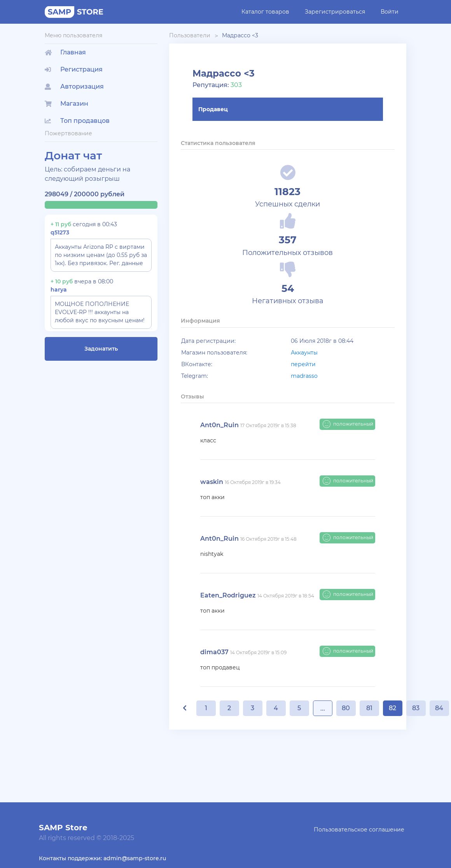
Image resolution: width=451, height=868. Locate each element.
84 (439, 708)
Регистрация (74, 69)
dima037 (214, 652)
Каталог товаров (265, 12)
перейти (303, 364)
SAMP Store (63, 828)
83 (416, 708)
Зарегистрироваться (335, 12)
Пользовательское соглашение (359, 830)
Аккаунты (304, 353)
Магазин (66, 104)
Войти (390, 12)
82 (392, 708)
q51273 (60, 232)
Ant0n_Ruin (219, 425)
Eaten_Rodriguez (228, 595)
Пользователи (190, 35)
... (323, 708)
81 (369, 708)
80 (346, 708)
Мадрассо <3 (240, 35)
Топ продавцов (77, 121)
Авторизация (74, 86)
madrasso (304, 376)
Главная (65, 52)
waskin (212, 482)
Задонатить (101, 349)
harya (59, 290)
